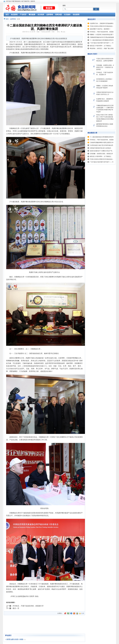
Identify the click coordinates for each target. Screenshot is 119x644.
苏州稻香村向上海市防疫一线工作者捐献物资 (105, 80)
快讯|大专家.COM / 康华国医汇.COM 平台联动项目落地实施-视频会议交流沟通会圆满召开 (105, 118)
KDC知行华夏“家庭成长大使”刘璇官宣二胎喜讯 (21, 1)
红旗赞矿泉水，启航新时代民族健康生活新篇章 (105, 100)
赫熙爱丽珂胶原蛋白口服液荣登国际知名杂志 (105, 125)
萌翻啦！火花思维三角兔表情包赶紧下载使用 (105, 87)
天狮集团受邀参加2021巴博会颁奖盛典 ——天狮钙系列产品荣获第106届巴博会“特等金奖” (105, 109)
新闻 (64, 6)
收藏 (83, 613)
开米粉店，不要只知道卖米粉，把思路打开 (28, 606)
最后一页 (16, 608)
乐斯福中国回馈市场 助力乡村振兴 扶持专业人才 (105, 93)
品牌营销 (13, 19)
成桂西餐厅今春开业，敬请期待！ (100, 29)
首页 (7, 19)
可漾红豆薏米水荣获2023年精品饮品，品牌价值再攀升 (105, 60)
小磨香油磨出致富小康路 (14, 639)
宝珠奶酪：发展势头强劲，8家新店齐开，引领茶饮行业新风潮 (105, 67)
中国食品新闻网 (46, 32)
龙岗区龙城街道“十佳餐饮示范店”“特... (102, 151)
